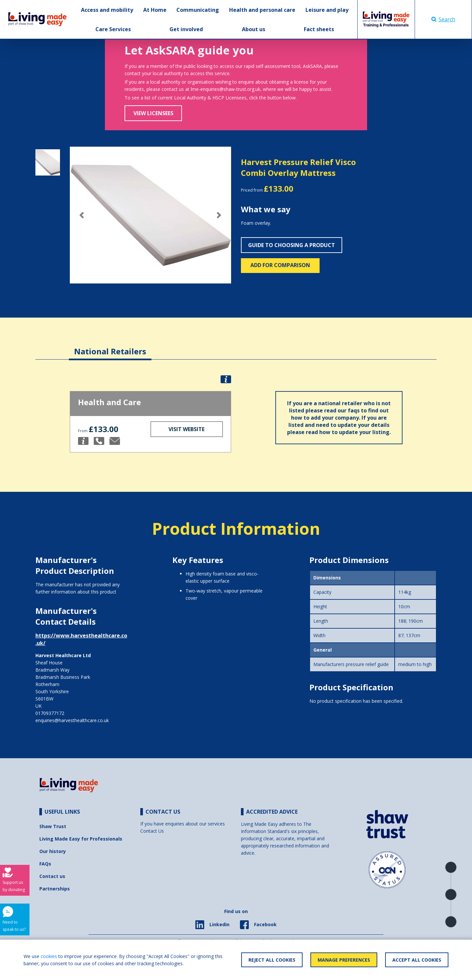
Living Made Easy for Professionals (81, 839)
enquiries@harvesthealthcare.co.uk (72, 720)
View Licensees (153, 113)
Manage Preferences (344, 960)
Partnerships (55, 889)
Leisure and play (327, 10)
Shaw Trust (53, 826)
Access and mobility (107, 10)
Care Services (113, 29)
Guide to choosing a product (292, 245)
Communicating (198, 10)
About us (254, 29)
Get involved (186, 29)
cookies (49, 956)
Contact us (52, 876)
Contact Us (152, 831)
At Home (155, 10)
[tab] (110, 346)
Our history (53, 851)
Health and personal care (262, 10)
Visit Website (187, 429)
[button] (82, 215)
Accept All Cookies (417, 960)
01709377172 (50, 713)
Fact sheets (319, 29)
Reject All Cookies (272, 960)
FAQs (45, 864)
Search (443, 19)
